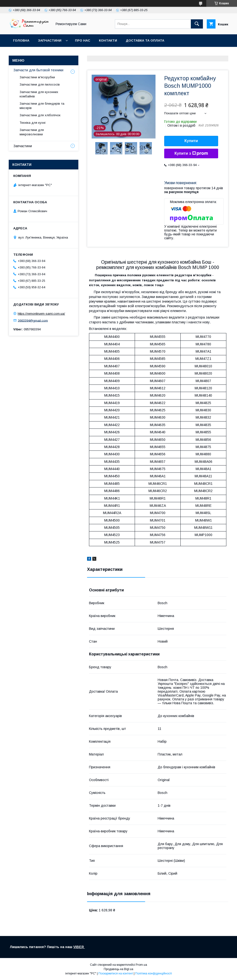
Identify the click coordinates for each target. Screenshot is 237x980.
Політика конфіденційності (154, 973)
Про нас (83, 40)
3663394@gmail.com (33, 320)
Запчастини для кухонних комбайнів (39, 94)
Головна (21, 40)
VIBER (79, 947)
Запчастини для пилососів (40, 84)
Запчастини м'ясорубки (37, 77)
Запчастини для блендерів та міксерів (42, 106)
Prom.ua (141, 965)
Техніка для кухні (33, 123)
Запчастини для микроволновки (32, 132)
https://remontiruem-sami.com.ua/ (41, 314)
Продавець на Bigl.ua (118, 969)
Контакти (108, 40)
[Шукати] (197, 24)
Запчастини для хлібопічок (40, 115)
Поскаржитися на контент (116, 973)
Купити (191, 141)
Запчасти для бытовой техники (38, 70)
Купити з (191, 153)
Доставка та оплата (145, 40)
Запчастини (50, 40)
